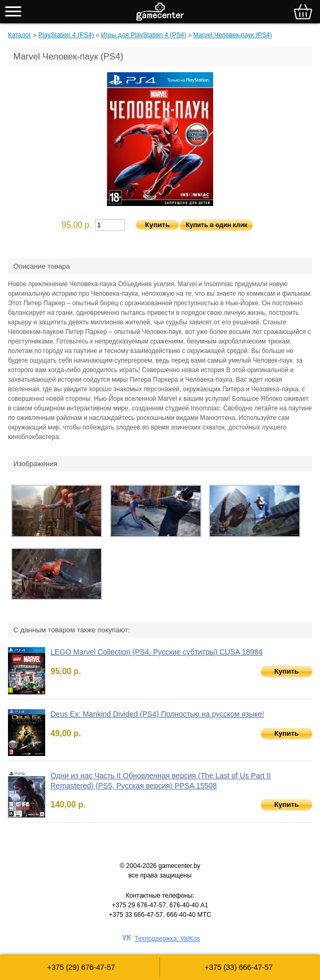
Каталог (20, 35)
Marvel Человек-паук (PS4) (233, 35)
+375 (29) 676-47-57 (81, 967)
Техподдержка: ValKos (167, 939)
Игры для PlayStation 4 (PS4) (144, 35)
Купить (287, 671)
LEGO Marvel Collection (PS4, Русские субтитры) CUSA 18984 (157, 652)
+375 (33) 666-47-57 (239, 967)
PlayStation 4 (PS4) (66, 35)
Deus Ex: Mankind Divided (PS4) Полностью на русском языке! (157, 714)
